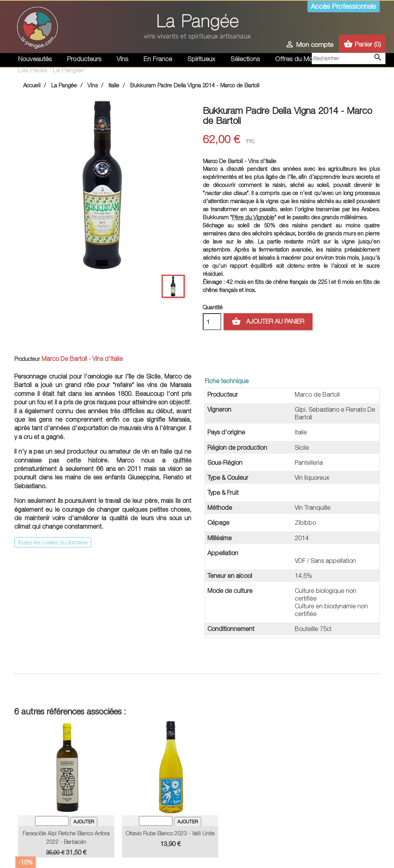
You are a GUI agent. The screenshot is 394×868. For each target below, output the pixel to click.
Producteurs (84, 59)
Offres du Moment (301, 59)
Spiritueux (201, 59)
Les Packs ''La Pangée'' (53, 70)
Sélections (245, 59)
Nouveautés (35, 59)
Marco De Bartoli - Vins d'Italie (82, 359)
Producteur (27, 359)
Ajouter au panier (268, 322)
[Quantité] (212, 322)
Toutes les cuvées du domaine (53, 542)
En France (158, 59)
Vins (122, 59)
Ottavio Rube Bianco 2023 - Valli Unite (170, 833)
